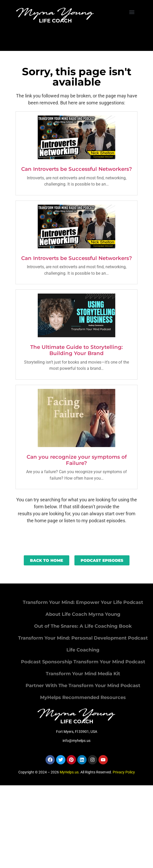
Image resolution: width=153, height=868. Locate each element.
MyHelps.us (69, 772)
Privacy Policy (124, 772)
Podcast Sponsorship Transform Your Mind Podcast (83, 662)
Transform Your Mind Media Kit (83, 674)
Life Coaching (83, 650)
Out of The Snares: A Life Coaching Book (83, 626)
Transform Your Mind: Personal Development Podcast (83, 638)
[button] (132, 12)
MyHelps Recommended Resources (83, 697)
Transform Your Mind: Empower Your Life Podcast (83, 602)
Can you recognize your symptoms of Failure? (77, 460)
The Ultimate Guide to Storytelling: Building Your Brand (76, 350)
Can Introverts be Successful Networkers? (77, 169)
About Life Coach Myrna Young (83, 614)
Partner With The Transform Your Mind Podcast (83, 686)
